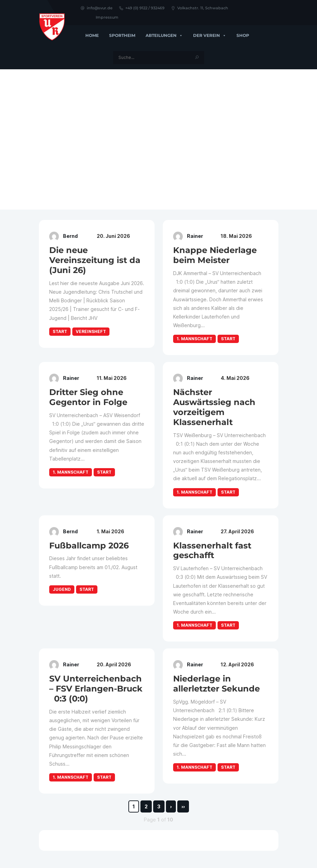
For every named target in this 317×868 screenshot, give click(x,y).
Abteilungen (164, 36)
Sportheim (122, 35)
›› (183, 806)
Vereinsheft (91, 331)
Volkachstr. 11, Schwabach (199, 8)
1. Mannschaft (194, 339)
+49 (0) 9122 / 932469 (142, 8)
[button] (11, 140)
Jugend (62, 589)
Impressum (107, 17)
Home (92, 35)
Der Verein (210, 36)
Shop (243, 35)
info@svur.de (96, 8)
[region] (158, 139)
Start (60, 331)
